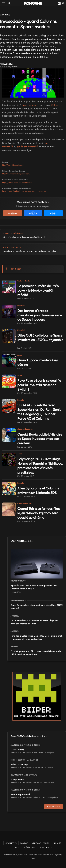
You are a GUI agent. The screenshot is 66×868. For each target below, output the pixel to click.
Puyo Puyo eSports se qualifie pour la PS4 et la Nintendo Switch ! (39, 385)
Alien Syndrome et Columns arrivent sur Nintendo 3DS (38, 490)
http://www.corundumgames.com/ (16, 174)
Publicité (57, 843)
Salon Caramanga (19, 765)
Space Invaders (29, 105)
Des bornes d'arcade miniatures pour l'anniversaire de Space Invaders (40, 315)
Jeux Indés (5, 15)
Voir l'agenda (54, 807)
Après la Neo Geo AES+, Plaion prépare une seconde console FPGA (34, 587)
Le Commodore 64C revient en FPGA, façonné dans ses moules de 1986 (34, 622)
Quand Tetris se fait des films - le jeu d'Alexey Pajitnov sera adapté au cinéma (40, 513)
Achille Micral (7, 64)
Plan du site (46, 847)
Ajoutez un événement (26, 847)
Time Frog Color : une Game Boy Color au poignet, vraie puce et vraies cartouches (37, 637)
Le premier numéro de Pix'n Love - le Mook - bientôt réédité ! (38, 290)
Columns (56, 105)
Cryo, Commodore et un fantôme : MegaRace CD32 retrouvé (37, 607)
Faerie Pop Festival (20, 795)
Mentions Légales (40, 843)
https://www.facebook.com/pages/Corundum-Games (24, 191)
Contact (24, 843)
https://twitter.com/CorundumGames (17, 183)
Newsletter (11, 843)
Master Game (17, 750)
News (33, 858)
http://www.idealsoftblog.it (13, 165)
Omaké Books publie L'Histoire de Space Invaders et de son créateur (40, 439)
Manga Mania (17, 780)
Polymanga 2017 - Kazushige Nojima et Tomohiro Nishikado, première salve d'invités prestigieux (40, 466)
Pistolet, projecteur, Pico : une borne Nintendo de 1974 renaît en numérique (36, 653)
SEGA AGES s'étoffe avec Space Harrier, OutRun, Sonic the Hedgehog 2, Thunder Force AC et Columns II (39, 412)
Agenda (58, 854)
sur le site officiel (26, 147)
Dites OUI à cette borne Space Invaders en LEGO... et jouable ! (40, 340)
